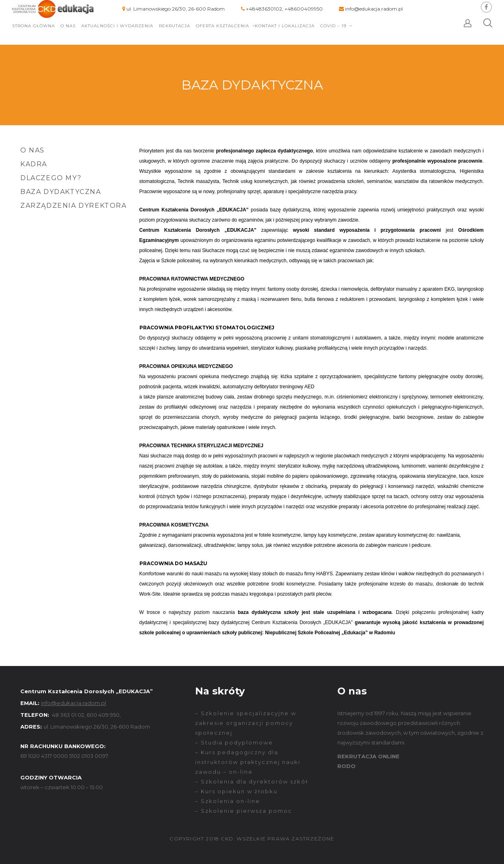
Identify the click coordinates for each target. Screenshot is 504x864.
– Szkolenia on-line (228, 801)
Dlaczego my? (51, 178)
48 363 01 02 (68, 715)
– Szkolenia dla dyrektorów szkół (252, 781)
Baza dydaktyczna (61, 192)
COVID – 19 (333, 26)
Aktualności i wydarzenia (117, 26)
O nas (68, 26)
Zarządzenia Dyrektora (74, 206)
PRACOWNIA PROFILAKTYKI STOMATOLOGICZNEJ (207, 328)
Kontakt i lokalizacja (285, 26)
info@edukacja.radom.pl (374, 9)
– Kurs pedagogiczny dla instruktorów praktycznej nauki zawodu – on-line (248, 762)
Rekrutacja (175, 26)
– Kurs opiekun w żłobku (236, 791)
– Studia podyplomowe (234, 742)
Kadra (34, 164)
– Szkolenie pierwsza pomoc (244, 811)
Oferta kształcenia (223, 26)
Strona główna (34, 26)
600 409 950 (103, 715)
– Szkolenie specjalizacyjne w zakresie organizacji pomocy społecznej (246, 723)
